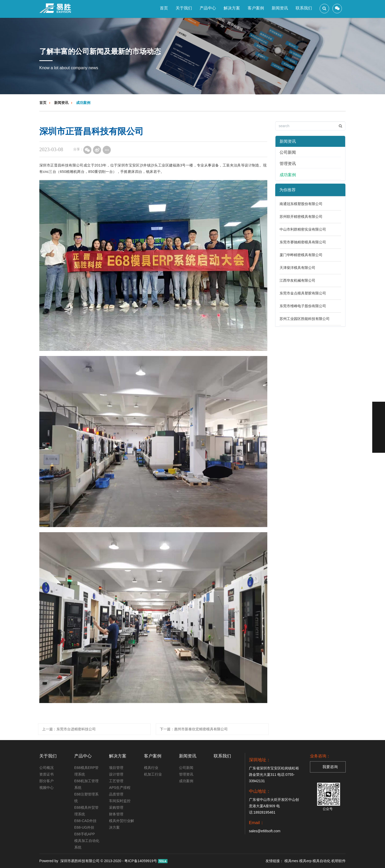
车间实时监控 (120, 801)
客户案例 (256, 8)
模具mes (291, 861)
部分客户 (46, 781)
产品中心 (208, 8)
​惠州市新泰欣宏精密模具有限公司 (201, 729)
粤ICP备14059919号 (141, 861)
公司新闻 (288, 152)
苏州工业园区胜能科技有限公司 (305, 319)
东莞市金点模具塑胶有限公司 (303, 293)
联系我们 (304, 8)
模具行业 (151, 768)
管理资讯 (288, 164)
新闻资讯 (280, 8)
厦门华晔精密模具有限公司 (301, 255)
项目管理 (116, 768)
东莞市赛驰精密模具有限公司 (303, 242)
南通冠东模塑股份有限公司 (301, 204)
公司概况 (46, 768)
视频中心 (46, 788)
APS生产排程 (120, 788)
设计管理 (116, 774)
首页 (164, 8)
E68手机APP (85, 834)
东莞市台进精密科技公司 (76, 729)
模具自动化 (321, 861)
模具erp (305, 861)
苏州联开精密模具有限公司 (301, 217)
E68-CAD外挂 (85, 821)
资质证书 (46, 774)
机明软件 (339, 861)
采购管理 (116, 807)
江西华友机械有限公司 (297, 280)
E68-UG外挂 (84, 827)
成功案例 (83, 103)
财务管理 (116, 814)
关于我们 (184, 8)
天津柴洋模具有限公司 (297, 268)
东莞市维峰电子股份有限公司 (303, 306)
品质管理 (116, 794)
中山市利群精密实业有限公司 (303, 229)
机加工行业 (153, 774)
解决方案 (232, 8)
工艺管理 (116, 781)
